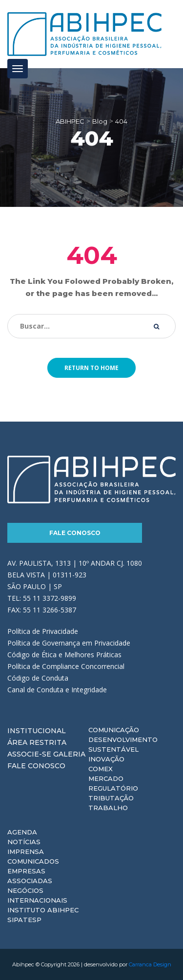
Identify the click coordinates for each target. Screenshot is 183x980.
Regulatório (113, 788)
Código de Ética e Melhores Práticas (64, 655)
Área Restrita (37, 742)
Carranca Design (150, 964)
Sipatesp (24, 920)
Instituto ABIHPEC (43, 910)
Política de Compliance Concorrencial (66, 666)
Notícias (24, 842)
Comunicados (33, 861)
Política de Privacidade (43, 631)
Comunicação (114, 730)
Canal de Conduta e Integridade (57, 690)
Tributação (111, 798)
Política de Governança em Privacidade (69, 643)
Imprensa (26, 851)
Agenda (22, 832)
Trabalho (108, 808)
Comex (101, 769)
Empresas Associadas (30, 876)
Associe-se (29, 754)
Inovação (106, 759)
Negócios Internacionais (37, 895)
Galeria (69, 754)
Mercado (106, 778)
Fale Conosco (75, 533)
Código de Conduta (38, 678)
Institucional (37, 731)
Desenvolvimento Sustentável (123, 744)
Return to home (91, 368)
